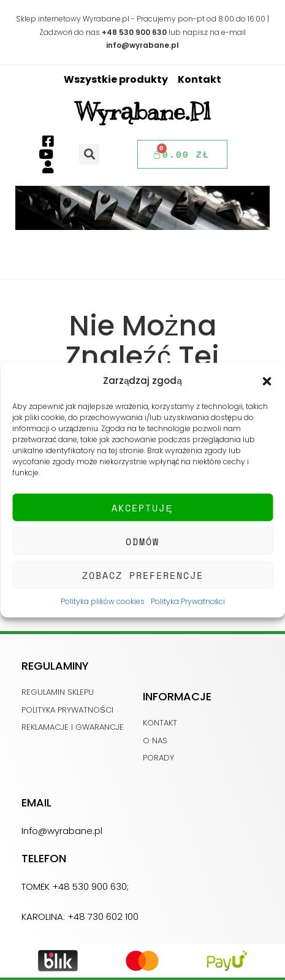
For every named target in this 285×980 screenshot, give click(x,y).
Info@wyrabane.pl (62, 831)
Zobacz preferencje (143, 575)
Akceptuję (142, 507)
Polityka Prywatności (188, 601)
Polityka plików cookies (103, 601)
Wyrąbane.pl (143, 112)
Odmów (142, 541)
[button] (267, 380)
